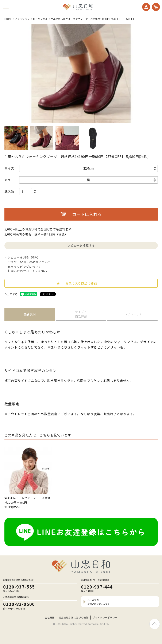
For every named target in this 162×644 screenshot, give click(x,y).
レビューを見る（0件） (24, 257)
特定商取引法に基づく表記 (74, 617)
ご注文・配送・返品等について (29, 262)
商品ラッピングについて (24, 267)
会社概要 (50, 617)
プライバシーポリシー (105, 617)
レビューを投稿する (81, 245)
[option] (81, 74)
